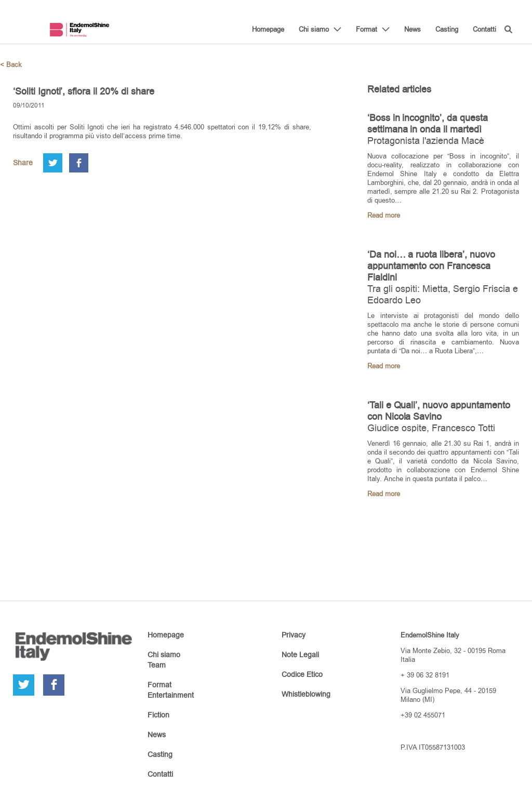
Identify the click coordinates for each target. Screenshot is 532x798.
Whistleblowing (306, 694)
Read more (384, 215)
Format (367, 29)
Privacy (294, 635)
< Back (11, 65)
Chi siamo (314, 29)
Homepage (268, 29)
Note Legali (300, 655)
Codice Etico (302, 674)
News (413, 29)
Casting (447, 29)
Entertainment (171, 695)
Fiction (158, 715)
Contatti (484, 29)
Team (157, 665)
